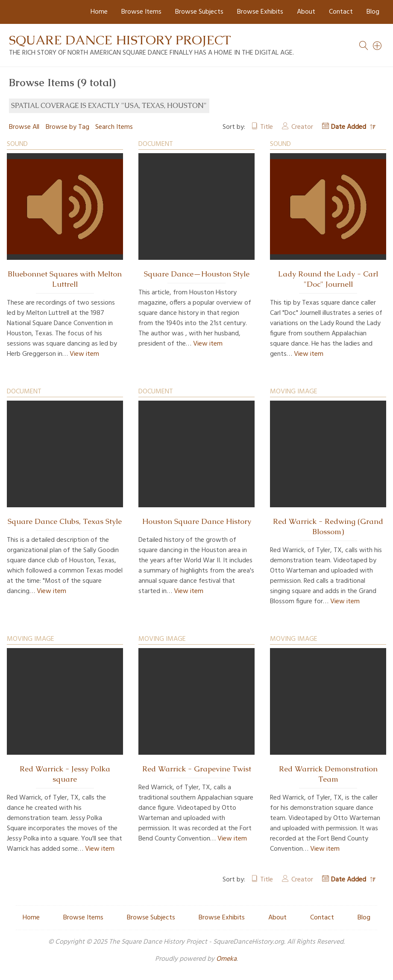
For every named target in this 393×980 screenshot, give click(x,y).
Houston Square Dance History (197, 521)
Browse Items (141, 12)
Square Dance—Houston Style (197, 274)
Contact (341, 12)
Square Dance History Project (120, 40)
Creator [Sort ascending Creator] (302, 127)
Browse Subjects (199, 12)
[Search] (378, 46)
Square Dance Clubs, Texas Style (65, 521)
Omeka (226, 959)
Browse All (24, 127)
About (306, 12)
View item (84, 354)
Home (99, 12)
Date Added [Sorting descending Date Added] (349, 127)
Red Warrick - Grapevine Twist (197, 769)
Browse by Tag (67, 127)
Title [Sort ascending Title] (267, 127)
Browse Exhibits (260, 12)
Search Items (114, 127)
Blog (373, 12)
